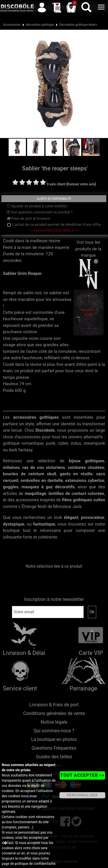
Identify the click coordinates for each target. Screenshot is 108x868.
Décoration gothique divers (78, 25)
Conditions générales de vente (54, 713)
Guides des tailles (54, 757)
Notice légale (54, 722)
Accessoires (12, 25)
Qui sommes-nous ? (54, 731)
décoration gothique (40, 25)
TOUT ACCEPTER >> (82, 775)
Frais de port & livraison (29, 218)
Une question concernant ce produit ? (40, 212)
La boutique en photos (54, 739)
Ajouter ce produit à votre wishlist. (37, 206)
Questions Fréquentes (54, 748)
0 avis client (56, 184)
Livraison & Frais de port (54, 705)
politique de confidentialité (35, 864)
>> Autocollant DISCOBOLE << (54, 230)
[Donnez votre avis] (81, 184)
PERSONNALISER (82, 795)
